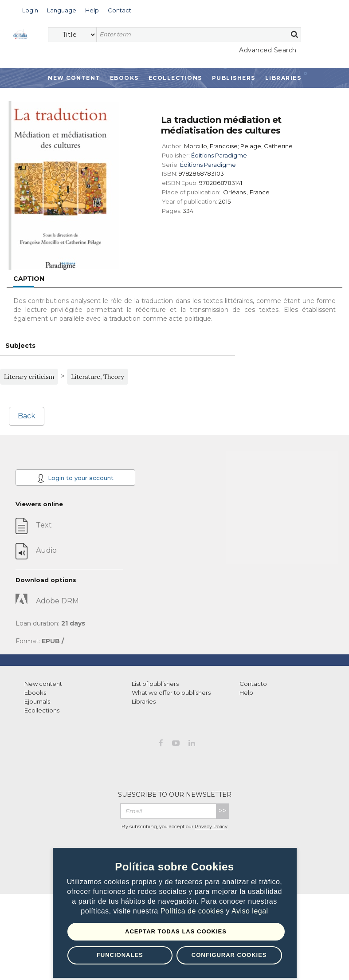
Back (27, 416)
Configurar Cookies (229, 955)
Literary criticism (29, 377)
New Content (74, 78)
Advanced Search (268, 50)
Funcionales (120, 955)
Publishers (234, 78)
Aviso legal (250, 911)
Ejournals (37, 701)
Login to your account (75, 478)
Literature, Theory (98, 377)
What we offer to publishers (171, 693)
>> (223, 811)
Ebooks (124, 78)
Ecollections (175, 78)
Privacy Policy (211, 827)
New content (43, 684)
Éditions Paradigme (219, 155)
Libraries (283, 78)
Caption (29, 279)
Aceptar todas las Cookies (176, 931)
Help (246, 693)
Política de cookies (193, 911)
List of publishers (155, 684)
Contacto (253, 684)
